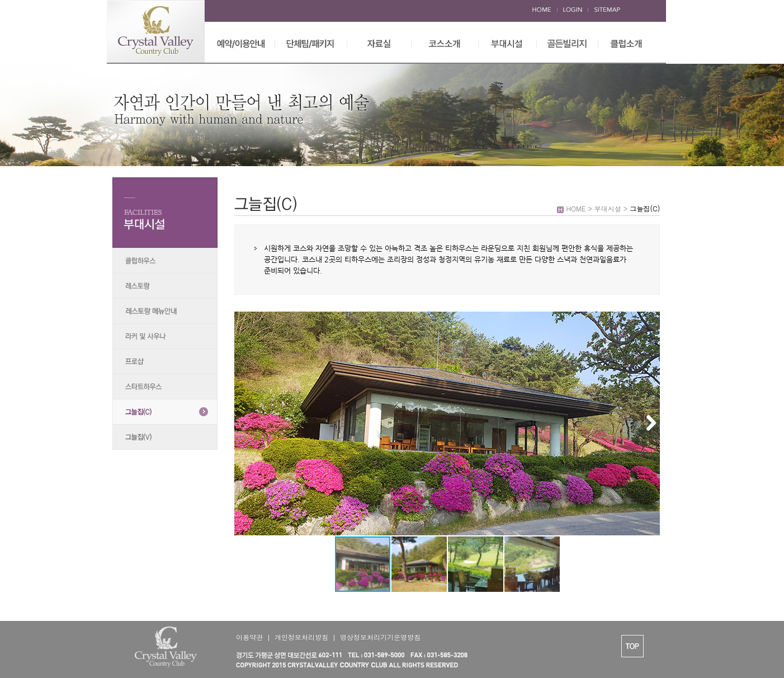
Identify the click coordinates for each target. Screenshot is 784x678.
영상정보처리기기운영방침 (380, 637)
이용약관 (249, 637)
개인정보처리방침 (301, 637)
